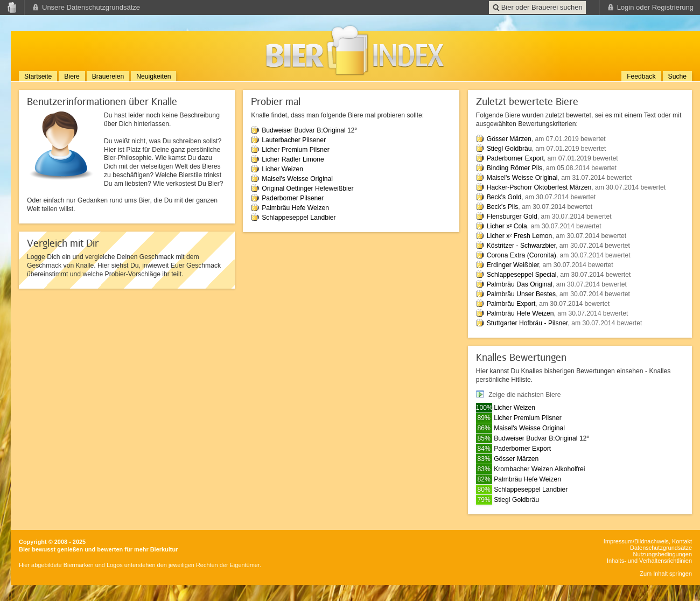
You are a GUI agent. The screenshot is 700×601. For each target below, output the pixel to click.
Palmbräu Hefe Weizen (295, 208)
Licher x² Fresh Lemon (520, 236)
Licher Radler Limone (293, 159)
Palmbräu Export (511, 304)
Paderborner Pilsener (293, 198)
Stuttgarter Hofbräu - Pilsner (527, 323)
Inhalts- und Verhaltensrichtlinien (649, 561)
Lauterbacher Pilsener (294, 140)
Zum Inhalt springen (666, 574)
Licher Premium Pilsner (296, 150)
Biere (72, 76)
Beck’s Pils (503, 207)
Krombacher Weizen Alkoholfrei (539, 469)
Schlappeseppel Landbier (299, 218)
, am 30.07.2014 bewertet (628, 187)
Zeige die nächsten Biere (524, 395)
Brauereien (108, 76)
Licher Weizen (282, 169)
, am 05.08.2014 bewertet (579, 168)
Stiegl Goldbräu (509, 149)
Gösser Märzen (509, 139)
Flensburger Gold (512, 216)
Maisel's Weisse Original (297, 179)
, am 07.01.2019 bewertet (569, 139)
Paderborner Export (515, 158)
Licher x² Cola (507, 226)
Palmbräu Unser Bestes (521, 294)
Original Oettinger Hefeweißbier (307, 188)
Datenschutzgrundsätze (661, 548)
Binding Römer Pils (514, 168)
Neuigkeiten (153, 76)
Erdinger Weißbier (513, 265)
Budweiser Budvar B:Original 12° (309, 130)
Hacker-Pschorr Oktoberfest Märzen (539, 187)
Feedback (641, 76)
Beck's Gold (504, 197)
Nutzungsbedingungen (663, 554)
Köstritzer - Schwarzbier (521, 246)
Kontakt (682, 541)
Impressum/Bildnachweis (636, 541)
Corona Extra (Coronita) (521, 255)
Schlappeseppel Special (522, 275)
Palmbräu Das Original (520, 284)
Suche (677, 76)
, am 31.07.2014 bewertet (595, 178)
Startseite (38, 76)
